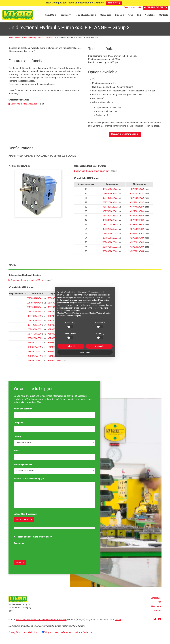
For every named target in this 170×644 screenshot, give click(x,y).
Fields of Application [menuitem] (84, 15)
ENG (153, 7)
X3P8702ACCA (137, 248)
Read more (113, 3)
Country (18, 438)
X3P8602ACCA (137, 244)
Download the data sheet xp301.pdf (92, 173)
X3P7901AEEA (34, 326)
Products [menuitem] (64, 15)
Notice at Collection (83, 634)
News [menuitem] (131, 15)
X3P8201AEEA (34, 340)
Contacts (157, 612)
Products (18, 39)
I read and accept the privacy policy (35, 538)
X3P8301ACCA (110, 235)
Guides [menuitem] (118, 15)
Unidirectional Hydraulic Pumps (35, 39)
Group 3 (51, 39)
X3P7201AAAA (110, 204)
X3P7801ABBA (110, 213)
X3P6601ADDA (34, 300)
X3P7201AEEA (34, 313)
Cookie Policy (31, 634)
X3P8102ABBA (137, 226)
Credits (118, 621)
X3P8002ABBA (137, 222)
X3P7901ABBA (110, 217)
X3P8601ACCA (110, 244)
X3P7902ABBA (137, 217)
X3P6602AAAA (137, 191)
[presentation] (34, 553)
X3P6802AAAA (137, 195)
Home (11, 39)
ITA (165, 7)
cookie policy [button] (96, 303)
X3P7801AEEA (34, 322)
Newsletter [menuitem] (150, 15)
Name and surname (23, 410)
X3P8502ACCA (137, 240)
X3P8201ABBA (110, 231)
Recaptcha (19, 545)
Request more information (124, 136)
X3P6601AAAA (110, 191)
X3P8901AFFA (34, 362)
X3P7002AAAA (137, 199)
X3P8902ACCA (137, 253)
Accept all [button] (99, 346)
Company (18, 424)
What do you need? (23, 466)
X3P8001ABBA (110, 222)
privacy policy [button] (88, 295)
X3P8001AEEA (34, 331)
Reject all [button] (71, 346)
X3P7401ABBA (110, 208)
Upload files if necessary (26, 515)
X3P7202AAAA (137, 204)
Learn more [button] (85, 352)
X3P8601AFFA (34, 353)
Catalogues (156, 599)
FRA (161, 7)
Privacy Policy (15, 634)
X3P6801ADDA (34, 304)
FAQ (39, 404)
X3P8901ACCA (110, 253)
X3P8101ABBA (110, 226)
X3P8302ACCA (137, 235)
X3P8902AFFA (55, 362)
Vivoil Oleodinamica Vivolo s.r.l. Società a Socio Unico (41, 621)
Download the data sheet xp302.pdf (27, 282)
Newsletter (156, 608)
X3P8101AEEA (34, 335)
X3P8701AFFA (34, 358)
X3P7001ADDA (34, 309)
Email (16, 452)
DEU (149, 7)
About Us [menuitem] (49, 15)
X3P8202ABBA (137, 231)
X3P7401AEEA (34, 318)
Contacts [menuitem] (164, 15)
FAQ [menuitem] (139, 15)
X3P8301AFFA (34, 344)
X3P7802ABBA (137, 213)
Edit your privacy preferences (55, 634)
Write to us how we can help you (29, 480)
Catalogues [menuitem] (106, 15)
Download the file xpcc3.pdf (23, 105)
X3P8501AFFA (34, 349)
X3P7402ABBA (137, 208)
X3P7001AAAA (110, 199)
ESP (157, 7)
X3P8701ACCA (110, 248)
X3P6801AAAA (110, 195)
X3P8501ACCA (110, 240)
